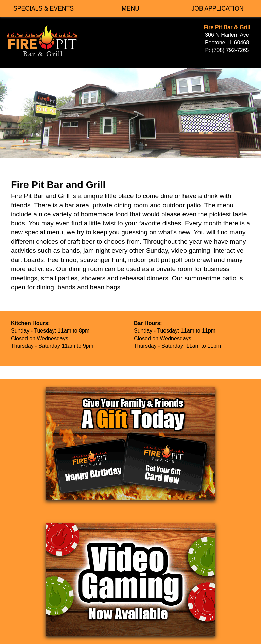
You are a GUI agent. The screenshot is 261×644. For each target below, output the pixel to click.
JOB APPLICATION (217, 8)
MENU (130, 8)
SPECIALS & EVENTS (43, 8)
